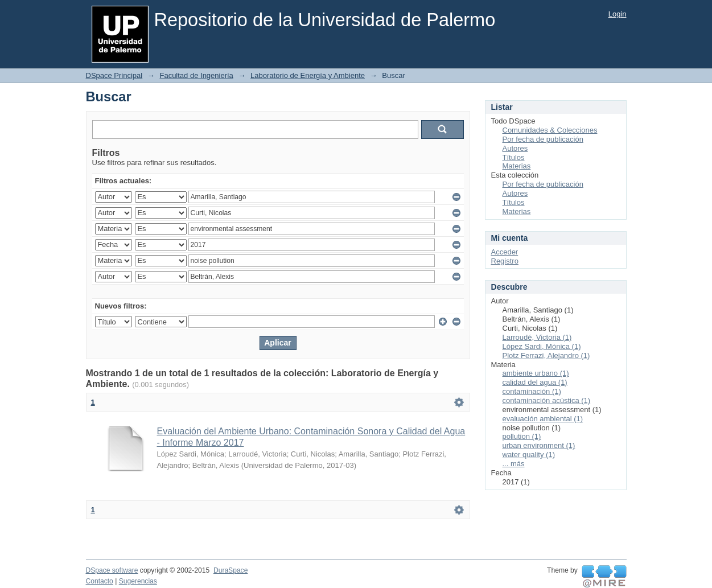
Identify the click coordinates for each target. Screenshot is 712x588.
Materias (517, 166)
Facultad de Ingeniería (196, 75)
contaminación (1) (532, 391)
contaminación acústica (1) (547, 400)
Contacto (100, 581)
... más (514, 464)
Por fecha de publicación (543, 139)
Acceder (505, 252)
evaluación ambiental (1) (543, 419)
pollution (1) (522, 436)
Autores (515, 148)
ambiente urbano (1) (536, 373)
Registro (505, 261)
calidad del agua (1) (535, 382)
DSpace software (112, 570)
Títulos (514, 157)
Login (618, 14)
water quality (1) (529, 455)
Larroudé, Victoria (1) (537, 337)
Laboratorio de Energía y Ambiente (308, 75)
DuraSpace (231, 570)
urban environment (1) (539, 445)
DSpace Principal (114, 75)
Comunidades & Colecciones (550, 130)
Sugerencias (138, 581)
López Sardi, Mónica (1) (542, 346)
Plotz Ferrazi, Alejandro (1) (546, 355)
